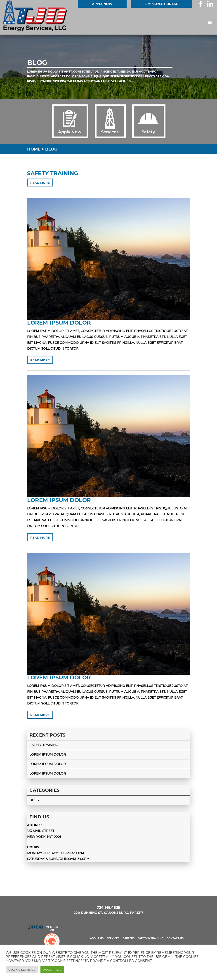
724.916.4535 (108, 908)
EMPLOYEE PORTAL (162, 4)
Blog (34, 800)
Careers (129, 938)
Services (113, 938)
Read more (40, 183)
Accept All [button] (52, 970)
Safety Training (53, 173)
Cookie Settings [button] (22, 970)
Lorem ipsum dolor (59, 323)
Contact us (175, 938)
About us (97, 938)
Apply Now (102, 4)
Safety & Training (151, 938)
